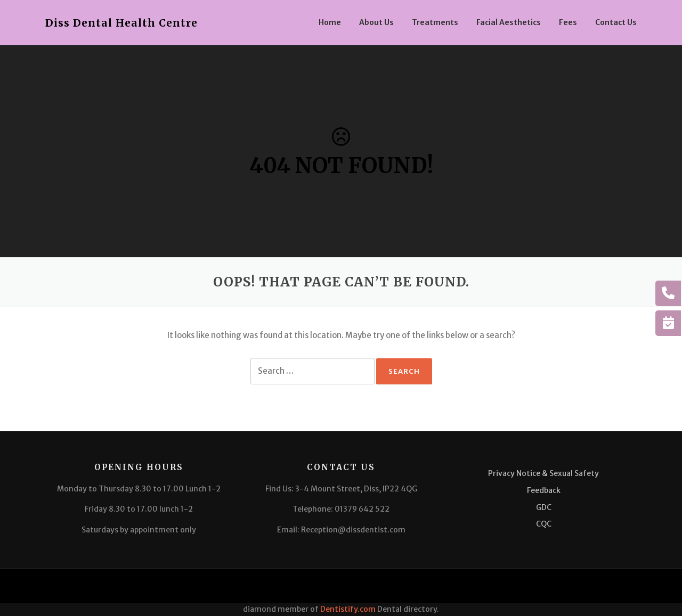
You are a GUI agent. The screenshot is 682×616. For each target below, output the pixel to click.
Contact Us (616, 22)
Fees (568, 22)
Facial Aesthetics (509, 22)
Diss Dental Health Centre (121, 23)
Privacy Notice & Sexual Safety (543, 473)
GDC (544, 507)
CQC (544, 524)
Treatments (435, 22)
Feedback (544, 490)
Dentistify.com (348, 609)
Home (330, 22)
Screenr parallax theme (541, 586)
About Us (376, 22)
